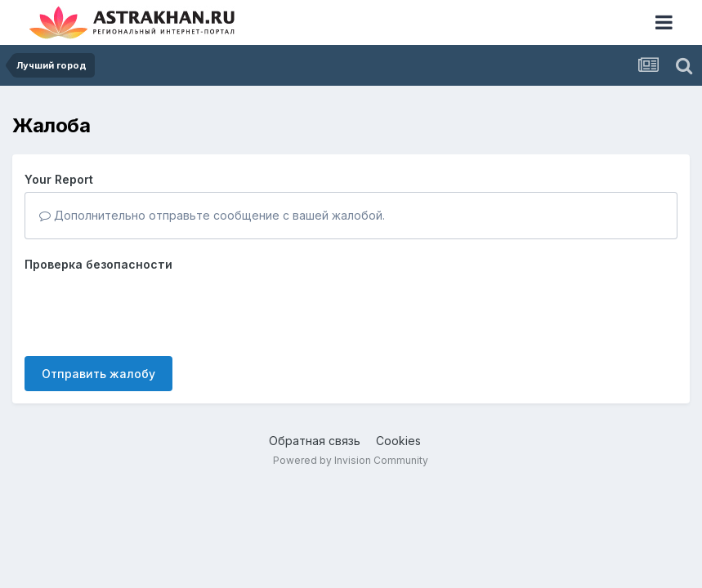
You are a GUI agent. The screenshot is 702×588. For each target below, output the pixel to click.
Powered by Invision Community (351, 460)
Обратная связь (315, 441)
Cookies (398, 441)
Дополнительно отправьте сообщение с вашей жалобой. (212, 215)
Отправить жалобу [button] (98, 374)
